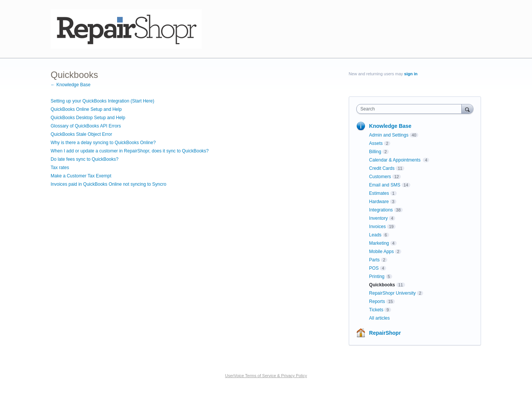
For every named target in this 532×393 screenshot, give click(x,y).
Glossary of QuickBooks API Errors (86, 126)
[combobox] (411, 109)
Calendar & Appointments (395, 160)
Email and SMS (385, 185)
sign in (411, 74)
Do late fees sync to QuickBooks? (84, 159)
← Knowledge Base (70, 85)
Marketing (379, 243)
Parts (374, 260)
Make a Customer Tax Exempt (81, 176)
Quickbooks (382, 285)
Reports (377, 301)
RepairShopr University (392, 293)
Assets (376, 143)
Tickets (376, 310)
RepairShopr (385, 333)
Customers (380, 177)
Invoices (377, 227)
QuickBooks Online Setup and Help (86, 109)
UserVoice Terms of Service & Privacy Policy (266, 376)
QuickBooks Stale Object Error (81, 134)
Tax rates (60, 168)
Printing (377, 276)
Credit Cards (382, 168)
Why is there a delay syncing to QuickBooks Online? (103, 143)
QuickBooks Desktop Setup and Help (88, 118)
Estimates (379, 193)
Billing (375, 152)
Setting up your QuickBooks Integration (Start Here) (102, 101)
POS (374, 268)
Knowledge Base (390, 126)
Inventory (378, 218)
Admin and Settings (389, 135)
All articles (380, 318)
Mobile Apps (381, 252)
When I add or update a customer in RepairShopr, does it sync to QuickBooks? (130, 151)
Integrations (381, 210)
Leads (375, 235)
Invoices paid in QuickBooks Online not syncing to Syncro (108, 184)
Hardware (379, 202)
